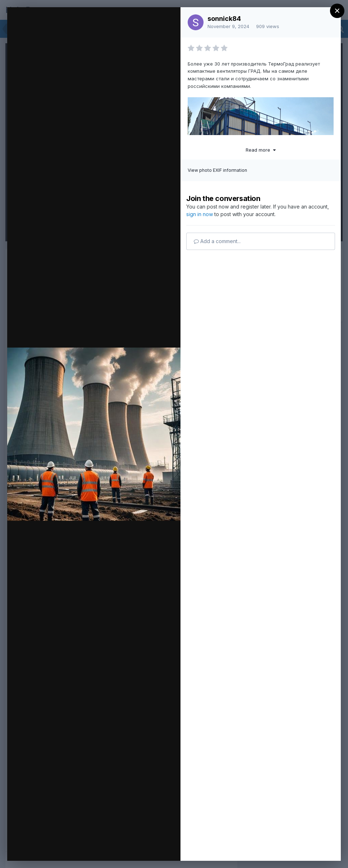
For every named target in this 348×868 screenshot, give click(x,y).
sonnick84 (224, 19)
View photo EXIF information (217, 170)
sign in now (200, 214)
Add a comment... (217, 241)
